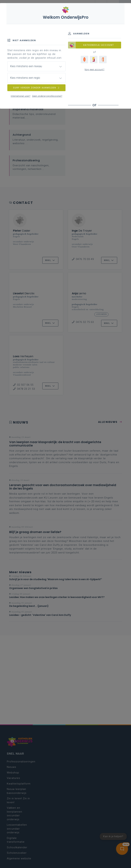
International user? (21, 96)
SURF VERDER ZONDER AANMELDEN (37, 88)
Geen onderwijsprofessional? (47, 96)
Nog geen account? (94, 70)
